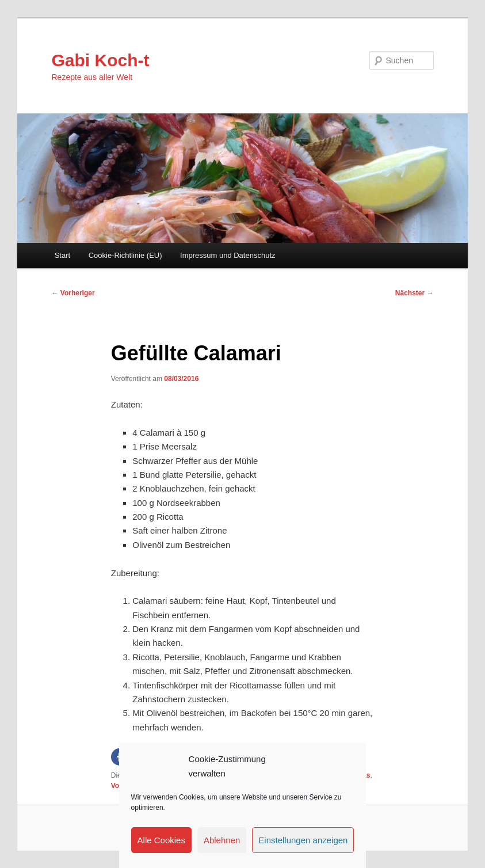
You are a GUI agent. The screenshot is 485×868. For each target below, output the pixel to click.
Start (62, 255)
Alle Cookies (161, 840)
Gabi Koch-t (101, 60)
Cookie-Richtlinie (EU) (125, 255)
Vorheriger (73, 293)
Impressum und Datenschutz (228, 255)
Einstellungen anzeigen (303, 840)
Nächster (415, 293)
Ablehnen (222, 840)
